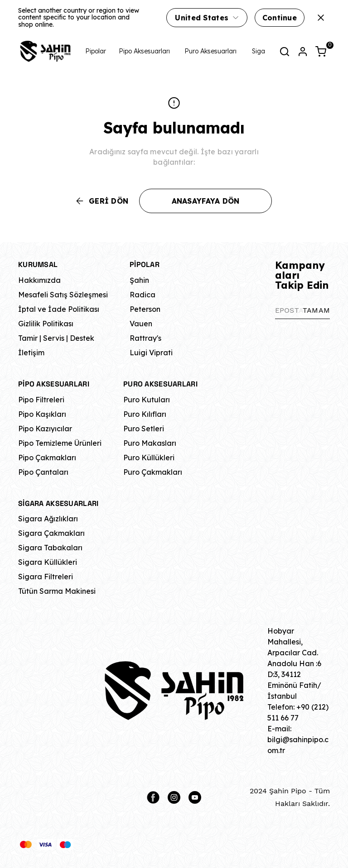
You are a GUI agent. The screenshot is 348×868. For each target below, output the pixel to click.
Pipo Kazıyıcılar (45, 429)
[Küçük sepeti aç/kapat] (321, 52)
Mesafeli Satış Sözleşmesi (63, 295)
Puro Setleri (144, 429)
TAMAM (316, 310)
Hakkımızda (39, 280)
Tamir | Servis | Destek (56, 338)
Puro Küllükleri (149, 458)
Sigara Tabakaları (50, 548)
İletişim (31, 353)
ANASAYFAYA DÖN (206, 201)
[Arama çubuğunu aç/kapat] (285, 52)
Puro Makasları (150, 443)
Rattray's (145, 338)
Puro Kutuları (147, 400)
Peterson (145, 309)
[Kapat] (321, 18)
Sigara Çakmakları (51, 533)
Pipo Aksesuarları (144, 51)
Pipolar (96, 51)
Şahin (139, 280)
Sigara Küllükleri (48, 562)
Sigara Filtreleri (46, 577)
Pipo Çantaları (43, 472)
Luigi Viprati (151, 353)
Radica (143, 295)
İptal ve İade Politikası (59, 309)
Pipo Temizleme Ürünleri (60, 443)
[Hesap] (303, 52)
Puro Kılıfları (145, 414)
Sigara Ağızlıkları (48, 519)
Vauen (141, 324)
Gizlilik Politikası (46, 324)
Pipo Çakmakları (47, 458)
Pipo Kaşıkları (42, 414)
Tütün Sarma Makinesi (57, 591)
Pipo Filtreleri (41, 400)
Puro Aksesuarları (210, 51)
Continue (280, 18)
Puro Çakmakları (153, 472)
